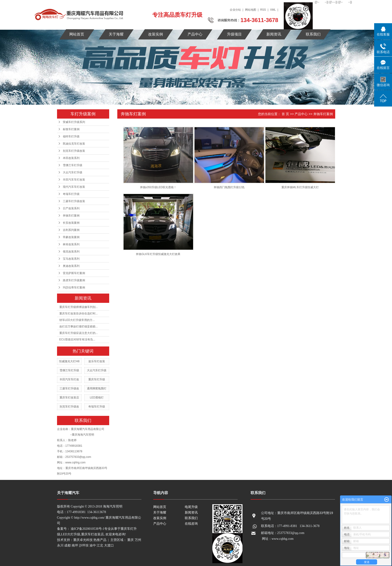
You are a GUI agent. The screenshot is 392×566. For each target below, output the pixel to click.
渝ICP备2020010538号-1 (88, 529)
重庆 (131, 540)
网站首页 (77, 34)
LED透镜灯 (97, 398)
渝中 (93, 545)
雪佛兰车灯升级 (73, 165)
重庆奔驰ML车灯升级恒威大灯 (300, 187)
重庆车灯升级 (97, 379)
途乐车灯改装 (97, 361)
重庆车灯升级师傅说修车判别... (79, 307)
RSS (263, 10)
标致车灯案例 (71, 129)
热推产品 (100, 540)
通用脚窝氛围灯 (97, 388)
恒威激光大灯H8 (69, 361)
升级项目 (234, 34)
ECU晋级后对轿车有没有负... (77, 340)
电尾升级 (191, 507)
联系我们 (313, 34)
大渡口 (109, 545)
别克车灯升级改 (69, 407)
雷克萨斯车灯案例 (74, 273)
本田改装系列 (71, 158)
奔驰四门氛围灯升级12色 (229, 187)
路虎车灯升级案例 (74, 280)
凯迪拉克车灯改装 (74, 144)
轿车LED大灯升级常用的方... (77, 320)
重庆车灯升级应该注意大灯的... (79, 333)
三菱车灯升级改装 (74, 201)
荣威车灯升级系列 (74, 122)
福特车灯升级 (71, 136)
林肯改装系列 (71, 244)
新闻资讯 (274, 34)
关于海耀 (116, 34)
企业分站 (235, 10)
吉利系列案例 (71, 230)
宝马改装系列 (71, 259)
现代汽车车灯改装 (74, 187)
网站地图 (251, 10)
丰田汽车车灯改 (69, 379)
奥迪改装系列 (71, 266)
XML (273, 10)
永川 (60, 545)
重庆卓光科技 (83, 540)
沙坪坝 (84, 545)
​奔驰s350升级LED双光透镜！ (158, 187)
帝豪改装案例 (71, 237)
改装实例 (156, 34)
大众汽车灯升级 (73, 172)
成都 (67, 545)
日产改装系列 (71, 208)
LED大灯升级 (71, 534)
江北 (100, 545)
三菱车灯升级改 (69, 388)
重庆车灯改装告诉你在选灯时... (79, 314)
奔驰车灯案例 (71, 216)
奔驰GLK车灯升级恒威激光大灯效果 (158, 254)
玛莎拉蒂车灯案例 (74, 288)
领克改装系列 (71, 252)
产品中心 (195, 34)
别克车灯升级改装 (74, 151)
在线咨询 (191, 524)
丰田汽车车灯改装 (74, 180)
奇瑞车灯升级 (71, 194)
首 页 (285, 114)
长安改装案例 (71, 223)
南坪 (75, 545)
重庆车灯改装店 (69, 398)
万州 (138, 540)
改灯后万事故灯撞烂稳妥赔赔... (79, 327)
